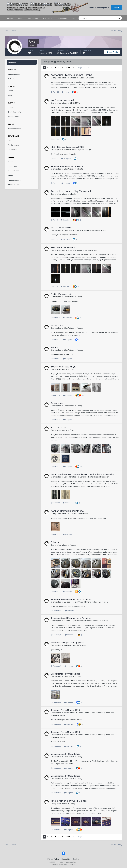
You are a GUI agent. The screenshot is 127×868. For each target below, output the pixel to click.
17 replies (68, 503)
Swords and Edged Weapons (82, 78)
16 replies (69, 724)
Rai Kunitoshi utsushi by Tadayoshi (67, 166)
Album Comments (15, 180)
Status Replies (13, 79)
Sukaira (67, 602)
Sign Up (116, 7)
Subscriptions (33, 18)
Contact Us (66, 859)
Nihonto (80, 169)
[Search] (89, 18)
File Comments (14, 145)
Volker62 (68, 477)
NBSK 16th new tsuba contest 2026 (67, 147)
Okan (53, 78)
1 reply (65, 92)
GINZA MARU (75, 103)
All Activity (12, 62)
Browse (10, 18)
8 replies (69, 666)
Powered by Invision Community (63, 864)
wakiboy (67, 645)
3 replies (67, 318)
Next (68, 68)
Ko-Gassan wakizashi (63, 100)
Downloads (62, 18)
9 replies (68, 340)
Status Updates (14, 74)
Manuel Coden (70, 150)
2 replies (67, 534)
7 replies (65, 239)
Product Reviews (14, 128)
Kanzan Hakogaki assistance (67, 511)
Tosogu (87, 150)
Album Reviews (14, 185)
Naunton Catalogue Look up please (67, 643)
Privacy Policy (53, 859)
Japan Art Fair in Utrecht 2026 (65, 710)
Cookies (76, 859)
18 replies (66, 159)
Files (10, 140)
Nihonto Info (48, 18)
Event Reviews (13, 116)
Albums (11, 175)
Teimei (67, 713)
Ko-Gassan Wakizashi (61, 228)
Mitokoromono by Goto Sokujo (65, 674)
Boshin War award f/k (61, 294)
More (73, 18)
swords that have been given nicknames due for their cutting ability (82, 474)
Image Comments (15, 166)
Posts (10, 95)
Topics (10, 91)
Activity (20, 18)
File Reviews (13, 150)
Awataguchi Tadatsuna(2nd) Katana (71, 75)
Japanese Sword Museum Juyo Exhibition (71, 599)
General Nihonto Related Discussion (91, 230)
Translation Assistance (79, 514)
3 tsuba (54, 347)
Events (10, 107)
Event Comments (14, 112)
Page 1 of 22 (84, 68)
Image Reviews (14, 171)
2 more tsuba (57, 325)
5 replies (66, 183)
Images (11, 161)
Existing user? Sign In (99, 8)
